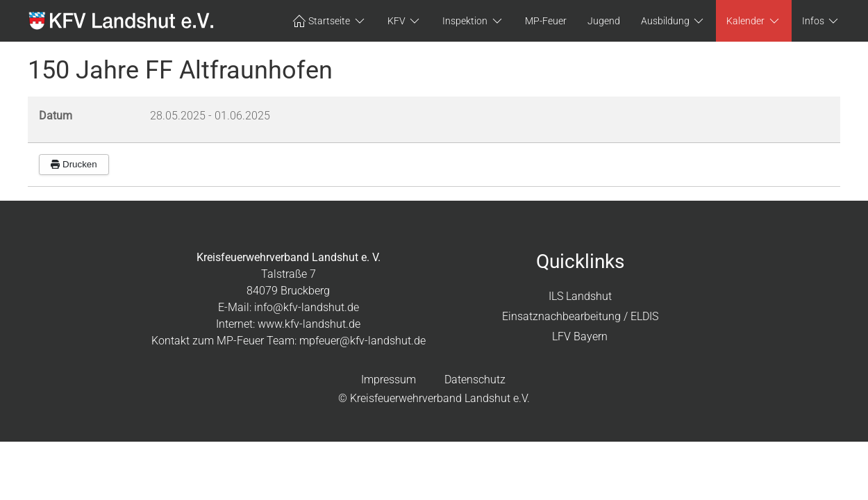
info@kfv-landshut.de (307, 307)
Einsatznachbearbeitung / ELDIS (580, 316)
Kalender (754, 21)
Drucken (74, 164)
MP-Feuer (546, 21)
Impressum (389, 380)
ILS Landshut (580, 296)
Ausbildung (674, 21)
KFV (405, 21)
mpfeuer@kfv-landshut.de (362, 341)
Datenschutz (475, 380)
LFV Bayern (580, 336)
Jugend (604, 21)
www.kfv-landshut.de (309, 324)
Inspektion (473, 21)
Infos (821, 21)
